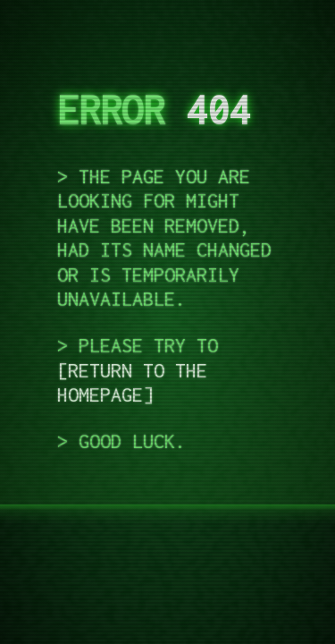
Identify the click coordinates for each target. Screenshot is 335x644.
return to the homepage (132, 383)
